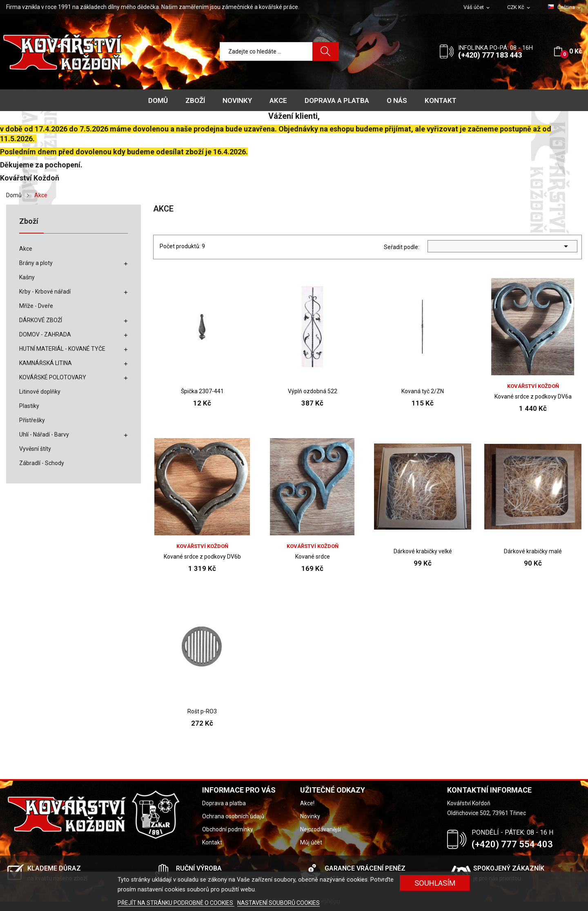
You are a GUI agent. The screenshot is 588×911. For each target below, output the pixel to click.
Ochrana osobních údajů (233, 816)
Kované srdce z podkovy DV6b (202, 557)
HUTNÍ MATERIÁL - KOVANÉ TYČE (62, 349)
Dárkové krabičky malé (533, 551)
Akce (26, 249)
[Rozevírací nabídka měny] (519, 8)
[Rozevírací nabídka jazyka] (565, 7)
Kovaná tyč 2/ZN (423, 391)
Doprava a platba (224, 803)
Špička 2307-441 (202, 391)
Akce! (307, 803)
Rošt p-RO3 (202, 711)
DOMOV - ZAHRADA (45, 334)
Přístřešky (32, 420)
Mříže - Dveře (36, 306)
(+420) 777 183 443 (490, 55)
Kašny (27, 277)
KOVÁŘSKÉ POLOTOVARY (53, 377)
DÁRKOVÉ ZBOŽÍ (41, 320)
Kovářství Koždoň (533, 386)
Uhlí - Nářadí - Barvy (44, 434)
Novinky (310, 816)
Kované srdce (313, 557)
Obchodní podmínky (228, 829)
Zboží (29, 222)
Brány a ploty (36, 263)
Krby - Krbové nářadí (45, 292)
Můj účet (311, 842)
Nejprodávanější (321, 829)
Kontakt (212, 842)
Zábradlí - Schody (42, 463)
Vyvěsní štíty (35, 449)
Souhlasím (435, 883)
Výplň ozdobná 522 (313, 391)
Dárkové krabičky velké (423, 551)
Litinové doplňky (40, 392)
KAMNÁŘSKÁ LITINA (46, 363)
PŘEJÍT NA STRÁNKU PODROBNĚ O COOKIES (176, 903)
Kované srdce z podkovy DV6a (533, 396)
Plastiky (29, 406)
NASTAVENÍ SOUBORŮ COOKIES (278, 903)
